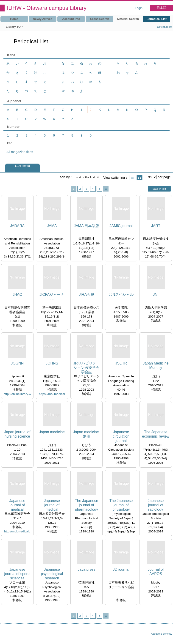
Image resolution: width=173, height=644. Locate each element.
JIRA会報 (87, 295)
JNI (156, 295)
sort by (65, 177)
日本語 (162, 8)
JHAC (17, 295)
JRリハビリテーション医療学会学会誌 (86, 368)
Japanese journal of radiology (156, 505)
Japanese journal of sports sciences (17, 574)
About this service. (161, 634)
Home (14, 19)
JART (156, 226)
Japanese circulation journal (121, 436)
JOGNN (17, 363)
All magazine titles (20, 152)
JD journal (121, 569)
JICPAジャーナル (52, 297)
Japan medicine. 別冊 (87, 434)
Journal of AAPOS (156, 572)
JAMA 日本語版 (86, 226)
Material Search (128, 19)
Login (139, 8)
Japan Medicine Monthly (156, 365)
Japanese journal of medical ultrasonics (17, 505)
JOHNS (52, 363)
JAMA (52, 226)
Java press (86, 569)
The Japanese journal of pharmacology (86, 505)
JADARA (17, 226)
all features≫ (165, 27)
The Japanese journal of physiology (121, 505)
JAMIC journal (121, 226)
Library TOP (14, 27)
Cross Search (100, 19)
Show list (132, 178)
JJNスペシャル (121, 295)
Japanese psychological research (52, 574)
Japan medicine (52, 432)
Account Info (71, 19)
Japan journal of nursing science (17, 434)
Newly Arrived (43, 19)
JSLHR (121, 363)
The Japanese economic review (156, 434)
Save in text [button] (159, 189)
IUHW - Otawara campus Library (47, 8)
